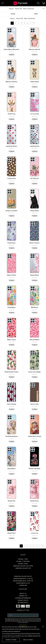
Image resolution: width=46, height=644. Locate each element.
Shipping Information (23, 598)
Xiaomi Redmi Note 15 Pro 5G (23, 581)
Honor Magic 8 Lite (23, 583)
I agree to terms (11, 640)
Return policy (23, 602)
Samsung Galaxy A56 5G (23, 576)
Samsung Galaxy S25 (23, 568)
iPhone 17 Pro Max (23, 561)
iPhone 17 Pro (23, 559)
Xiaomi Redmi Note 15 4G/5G (23, 579)
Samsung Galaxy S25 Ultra (23, 566)
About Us (23, 593)
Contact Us (23, 596)
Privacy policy (23, 600)
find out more (28, 640)
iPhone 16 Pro (23, 564)
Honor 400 (23, 585)
